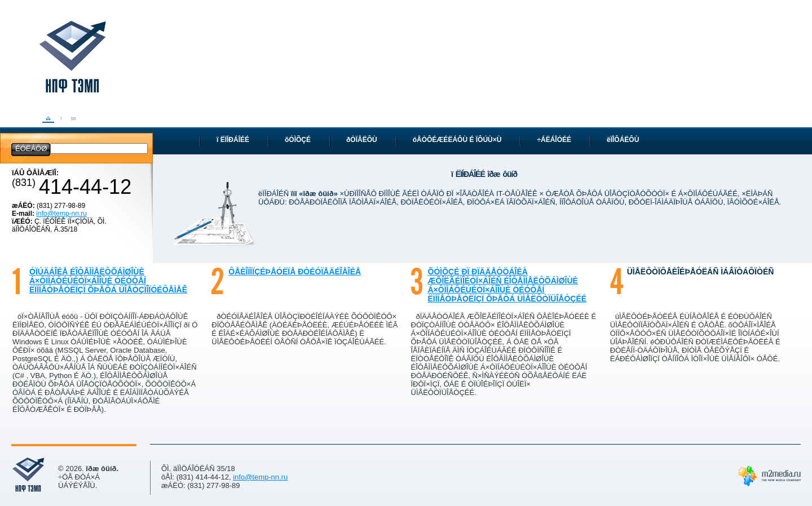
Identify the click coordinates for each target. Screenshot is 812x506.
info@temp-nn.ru (61, 214)
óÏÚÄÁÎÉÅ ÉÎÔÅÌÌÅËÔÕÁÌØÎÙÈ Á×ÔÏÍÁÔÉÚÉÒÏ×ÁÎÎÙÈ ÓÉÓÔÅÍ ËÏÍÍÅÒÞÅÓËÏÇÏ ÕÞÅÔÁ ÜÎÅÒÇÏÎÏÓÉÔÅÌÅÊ (108, 281)
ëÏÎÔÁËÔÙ (623, 140)
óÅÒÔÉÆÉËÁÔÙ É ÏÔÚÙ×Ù (457, 140)
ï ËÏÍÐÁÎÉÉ (233, 140)
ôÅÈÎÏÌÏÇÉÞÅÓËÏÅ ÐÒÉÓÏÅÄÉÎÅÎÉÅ (295, 272)
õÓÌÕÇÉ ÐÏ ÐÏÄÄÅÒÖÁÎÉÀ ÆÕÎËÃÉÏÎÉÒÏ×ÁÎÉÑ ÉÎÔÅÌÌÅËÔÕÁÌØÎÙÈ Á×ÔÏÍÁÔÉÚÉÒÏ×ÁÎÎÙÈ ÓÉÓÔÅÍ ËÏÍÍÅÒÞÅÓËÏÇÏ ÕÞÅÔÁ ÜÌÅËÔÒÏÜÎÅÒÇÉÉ (507, 285)
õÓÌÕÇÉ (298, 140)
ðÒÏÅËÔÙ (362, 140)
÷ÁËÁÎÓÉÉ (554, 140)
